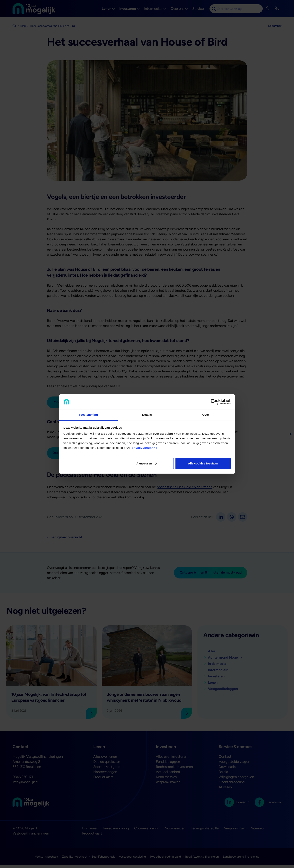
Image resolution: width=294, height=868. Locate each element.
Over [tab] (206, 415)
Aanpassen (147, 463)
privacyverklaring (144, 448)
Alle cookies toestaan (203, 463)
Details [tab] (147, 415)
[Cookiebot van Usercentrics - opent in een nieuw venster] (214, 402)
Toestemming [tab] (88, 415)
